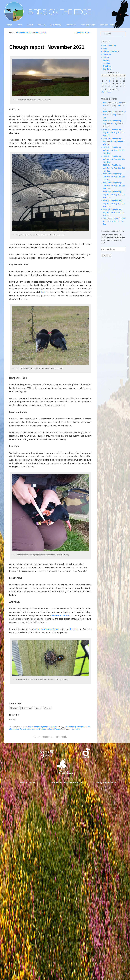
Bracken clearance (111, 51)
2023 (105, 121)
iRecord (73, 629)
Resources (71, 25)
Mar (117, 121)
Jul (112, 124)
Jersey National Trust (106, 783)
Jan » (109, 92)
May (124, 112)
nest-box (107, 63)
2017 (105, 174)
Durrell (87, 727)
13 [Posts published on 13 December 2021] (103, 84)
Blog (30, 727)
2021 (105, 138)
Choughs (36, 727)
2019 (105, 156)
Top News (53, 727)
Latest (19, 25)
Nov (104, 135)
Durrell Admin (55, 729)
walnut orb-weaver (39, 729)
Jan (109, 121)
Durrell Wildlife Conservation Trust (68, 783)
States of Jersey (27, 783)
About (30, 25)
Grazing (106, 60)
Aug (115, 124)
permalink (76, 729)
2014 (105, 200)
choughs (80, 727)
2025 (105, 103)
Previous (79, 33)
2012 (105, 218)
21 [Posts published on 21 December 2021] (106, 87)
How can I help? (108, 25)
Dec (104, 118)
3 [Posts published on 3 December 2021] (117, 78)
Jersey (16, 729)
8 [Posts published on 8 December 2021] (110, 81)
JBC (11, 729)
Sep (115, 115)
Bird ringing (71, 727)
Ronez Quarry (25, 729)
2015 (105, 192)
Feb (113, 112)
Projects (41, 25)
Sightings (45, 727)
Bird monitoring (110, 45)
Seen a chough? (88, 25)
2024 (105, 112)
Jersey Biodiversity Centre (47, 629)
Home (9, 25)
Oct (118, 106)
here (43, 292)
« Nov (103, 92)
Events (106, 57)
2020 (105, 147)
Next (88, 33)
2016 (105, 183)
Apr (120, 103)
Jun (104, 106)
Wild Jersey (55, 25)
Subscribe (106, 256)
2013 (105, 209)
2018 (105, 165)
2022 (105, 129)
